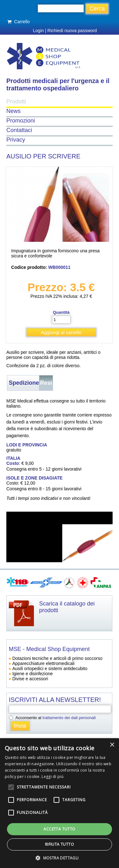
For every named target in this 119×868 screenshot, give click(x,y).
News (13, 111)
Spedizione (24, 383)
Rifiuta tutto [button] (60, 844)
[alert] (60, 803)
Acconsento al (56, 718)
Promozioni (21, 121)
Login (38, 31)
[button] (59, 858)
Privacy (16, 140)
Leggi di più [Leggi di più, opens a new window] (53, 777)
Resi (46, 383)
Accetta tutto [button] (59, 829)
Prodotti (16, 101)
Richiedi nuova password (72, 31)
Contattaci (19, 130)
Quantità (61, 312)
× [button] (112, 745)
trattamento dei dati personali (69, 718)
